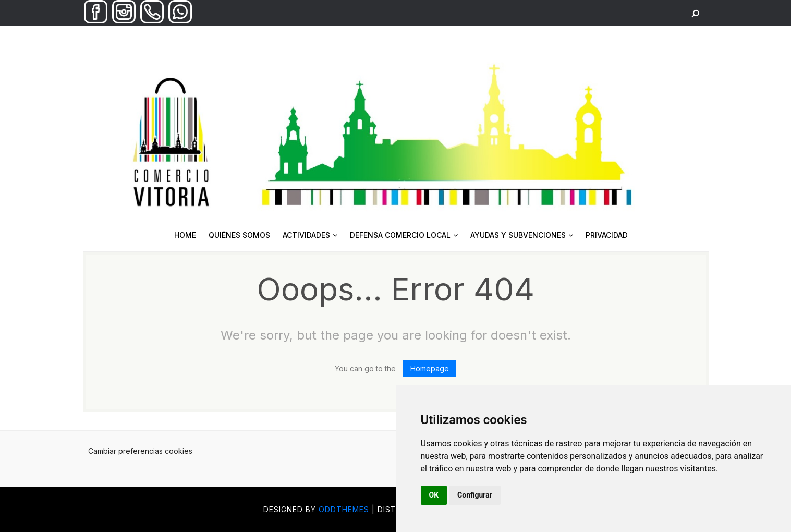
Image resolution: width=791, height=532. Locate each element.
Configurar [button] (475, 495)
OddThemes (344, 509)
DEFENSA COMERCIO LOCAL (404, 235)
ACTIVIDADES (310, 235)
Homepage (430, 368)
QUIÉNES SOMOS (239, 235)
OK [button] (434, 495)
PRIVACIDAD (607, 235)
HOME (185, 235)
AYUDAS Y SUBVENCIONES (522, 235)
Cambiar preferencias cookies (140, 451)
